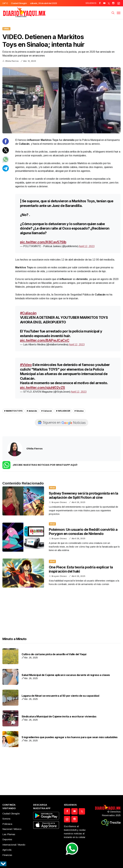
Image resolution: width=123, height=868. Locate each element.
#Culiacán (28, 313)
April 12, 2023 (87, 246)
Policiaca (7, 824)
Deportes (7, 839)
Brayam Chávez (59, 502)
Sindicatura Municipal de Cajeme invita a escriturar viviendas (59, 717)
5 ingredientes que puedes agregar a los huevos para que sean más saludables (70, 737)
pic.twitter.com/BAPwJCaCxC (45, 340)
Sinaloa (80, 411)
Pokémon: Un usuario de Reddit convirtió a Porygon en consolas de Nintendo (83, 532)
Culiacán (47, 411)
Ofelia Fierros (12, 61)
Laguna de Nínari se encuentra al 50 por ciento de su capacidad (60, 696)
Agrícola (7, 850)
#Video (26, 365)
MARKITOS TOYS (14, 411)
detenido (33, 411)
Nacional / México (12, 829)
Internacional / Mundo (14, 845)
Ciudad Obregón (11, 814)
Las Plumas (9, 834)
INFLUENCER (64, 411)
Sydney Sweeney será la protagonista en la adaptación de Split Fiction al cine (83, 495)
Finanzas (7, 855)
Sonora (6, 819)
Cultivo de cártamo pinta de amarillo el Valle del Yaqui (54, 654)
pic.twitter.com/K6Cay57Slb (43, 242)
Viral (6, 29)
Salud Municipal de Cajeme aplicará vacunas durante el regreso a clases (66, 675)
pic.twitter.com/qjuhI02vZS (43, 387)
